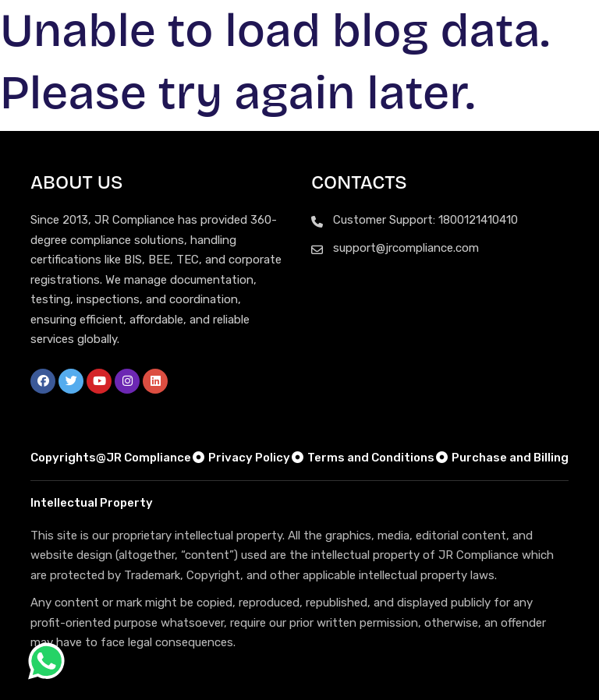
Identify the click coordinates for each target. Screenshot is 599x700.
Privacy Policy (241, 458)
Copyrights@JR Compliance (111, 458)
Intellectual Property (92, 503)
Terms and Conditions (362, 458)
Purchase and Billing (502, 458)
